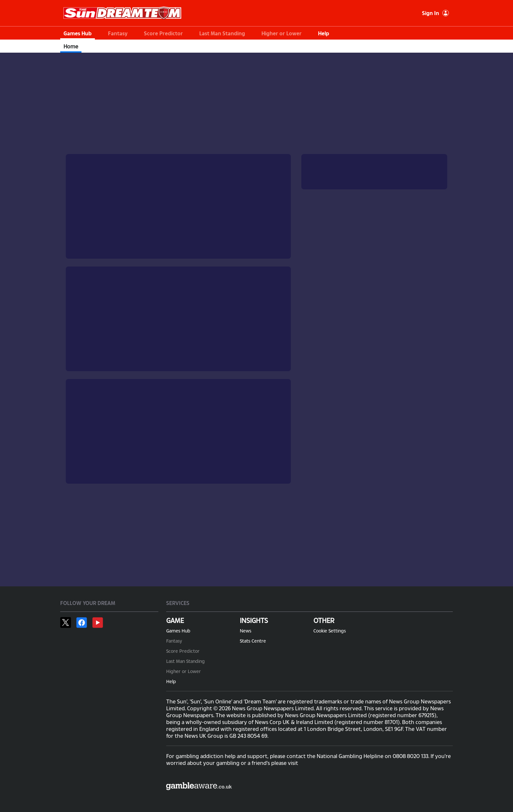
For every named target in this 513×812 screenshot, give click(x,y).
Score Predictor (163, 33)
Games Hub (78, 33)
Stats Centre (253, 641)
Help (324, 33)
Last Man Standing (222, 33)
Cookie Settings (330, 631)
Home (71, 46)
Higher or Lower (282, 33)
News (246, 631)
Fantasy (118, 33)
